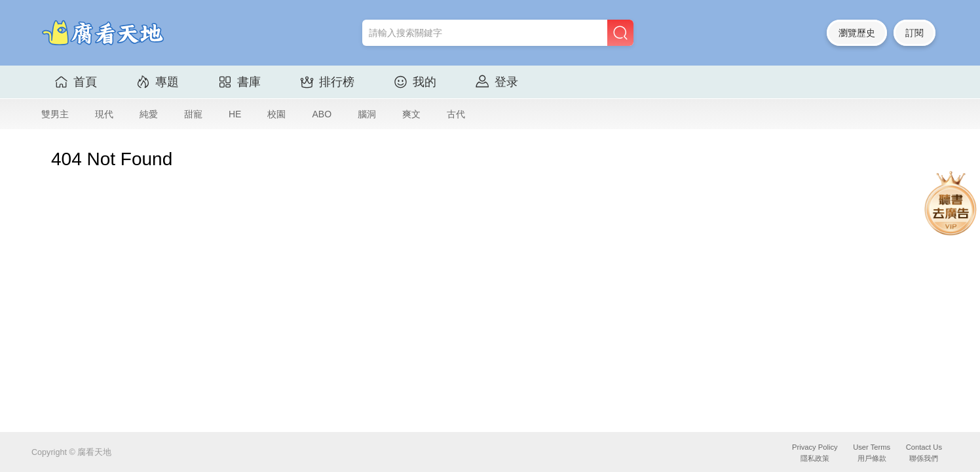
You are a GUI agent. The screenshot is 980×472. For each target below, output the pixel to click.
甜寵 (193, 114)
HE (235, 114)
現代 (104, 114)
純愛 (149, 114)
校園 (276, 114)
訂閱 (914, 33)
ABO (322, 114)
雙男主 (55, 114)
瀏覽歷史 (857, 33)
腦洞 (367, 114)
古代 (456, 114)
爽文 (411, 114)
